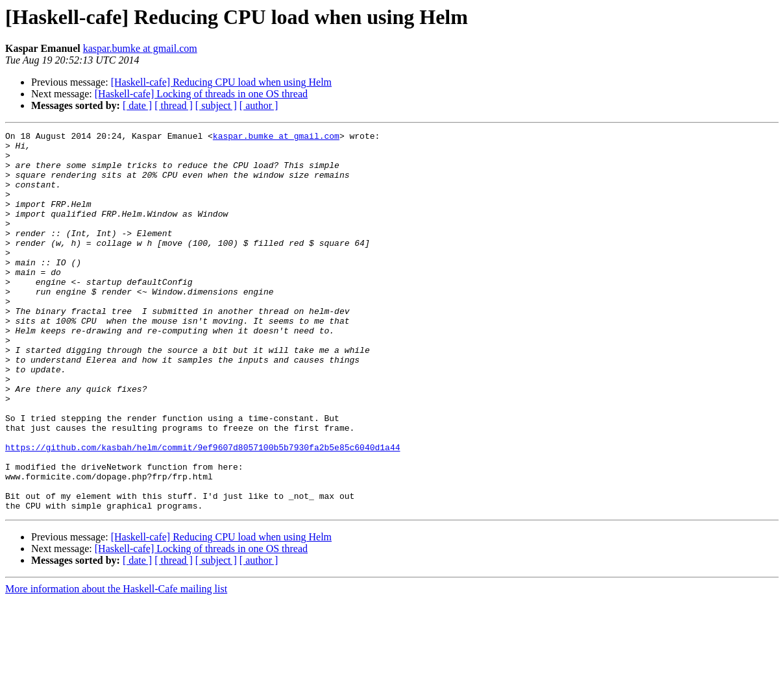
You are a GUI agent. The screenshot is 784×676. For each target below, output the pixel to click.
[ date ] (137, 105)
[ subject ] (216, 105)
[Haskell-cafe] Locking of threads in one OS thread (201, 94)
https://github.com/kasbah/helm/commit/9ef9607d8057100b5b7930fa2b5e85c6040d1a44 (202, 511)
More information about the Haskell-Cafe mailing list (116, 665)
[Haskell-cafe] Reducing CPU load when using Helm (221, 82)
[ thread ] (174, 105)
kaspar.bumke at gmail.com (140, 48)
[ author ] (259, 105)
